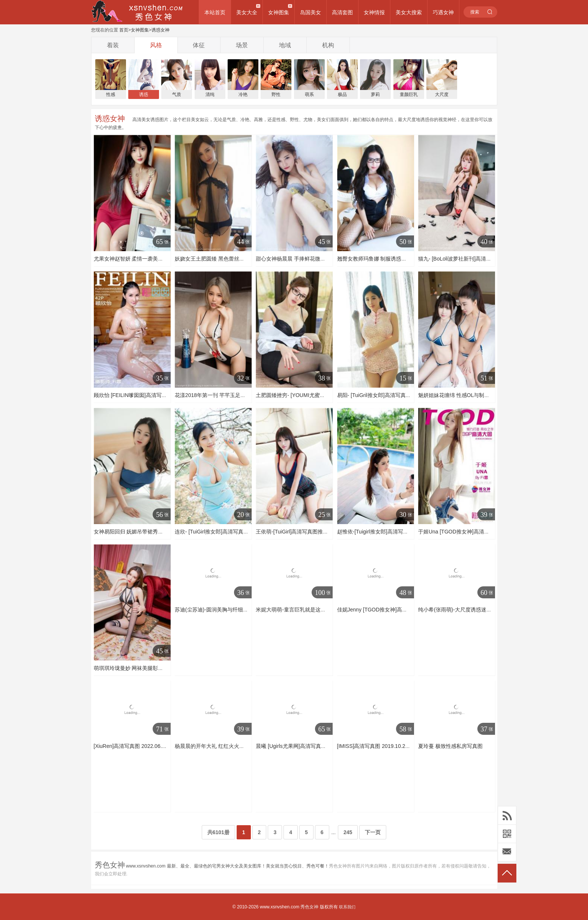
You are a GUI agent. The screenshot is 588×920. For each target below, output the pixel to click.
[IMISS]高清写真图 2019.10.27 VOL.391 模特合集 (395, 746)
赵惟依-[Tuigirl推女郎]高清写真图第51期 (384, 532)
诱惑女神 (160, 30)
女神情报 (374, 12)
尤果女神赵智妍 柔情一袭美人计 (131, 259)
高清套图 (342, 12)
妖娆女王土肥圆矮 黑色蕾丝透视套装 (217, 259)
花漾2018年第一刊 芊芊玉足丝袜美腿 (218, 395)
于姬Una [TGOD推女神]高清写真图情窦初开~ (471, 532)
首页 (124, 30)
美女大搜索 (409, 12)
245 (348, 832)
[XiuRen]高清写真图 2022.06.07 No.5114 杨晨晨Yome (157, 746)
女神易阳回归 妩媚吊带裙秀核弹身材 (136, 532)
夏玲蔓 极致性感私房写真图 (450, 746)
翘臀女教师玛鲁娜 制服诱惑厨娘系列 (380, 259)
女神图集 (279, 12)
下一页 (373, 832)
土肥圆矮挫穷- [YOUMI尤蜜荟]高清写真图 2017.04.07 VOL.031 (329, 395)
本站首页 (215, 12)
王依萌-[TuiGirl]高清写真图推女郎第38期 (303, 532)
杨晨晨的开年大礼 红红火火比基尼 (215, 746)
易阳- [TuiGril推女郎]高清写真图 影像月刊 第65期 (394, 395)
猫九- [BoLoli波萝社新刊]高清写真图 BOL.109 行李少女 (482, 259)
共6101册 (218, 832)
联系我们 (347, 907)
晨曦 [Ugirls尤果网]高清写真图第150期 (301, 746)
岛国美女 (310, 12)
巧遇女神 (443, 12)
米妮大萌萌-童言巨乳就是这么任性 (296, 610)
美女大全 (247, 12)
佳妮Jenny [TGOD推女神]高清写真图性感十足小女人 (398, 610)
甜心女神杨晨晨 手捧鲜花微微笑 (293, 259)
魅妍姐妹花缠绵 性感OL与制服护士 (459, 395)
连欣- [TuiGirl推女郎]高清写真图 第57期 (221, 532)
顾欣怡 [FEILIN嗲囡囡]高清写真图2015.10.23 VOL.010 (157, 395)
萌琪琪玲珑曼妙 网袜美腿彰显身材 (134, 668)
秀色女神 (309, 907)
